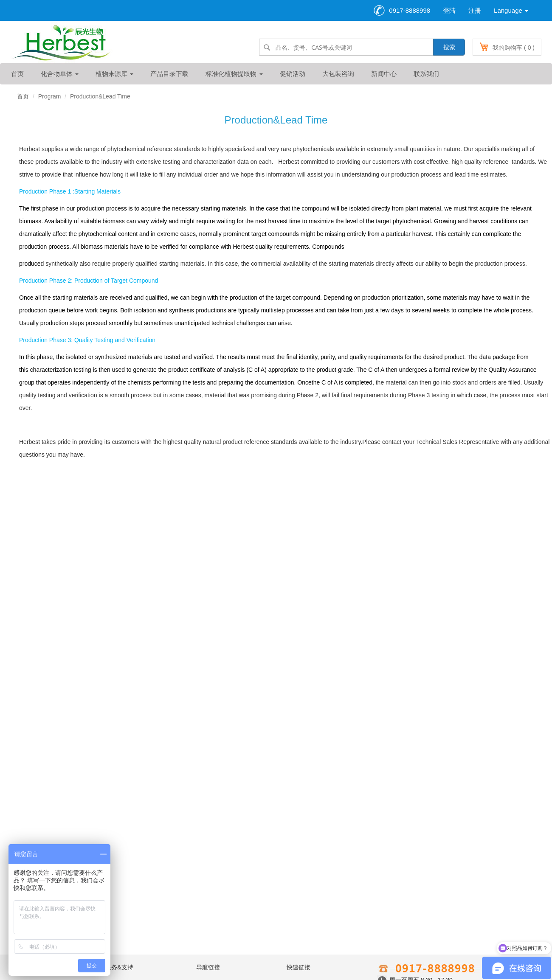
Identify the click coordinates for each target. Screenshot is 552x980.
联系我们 (426, 74)
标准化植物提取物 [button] (234, 74)
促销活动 (293, 74)
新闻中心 (384, 74)
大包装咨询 (338, 74)
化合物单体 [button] (60, 74)
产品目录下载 (169, 74)
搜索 (449, 47)
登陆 (449, 10)
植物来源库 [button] (114, 74)
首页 (17, 74)
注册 (475, 10)
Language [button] (511, 10)
